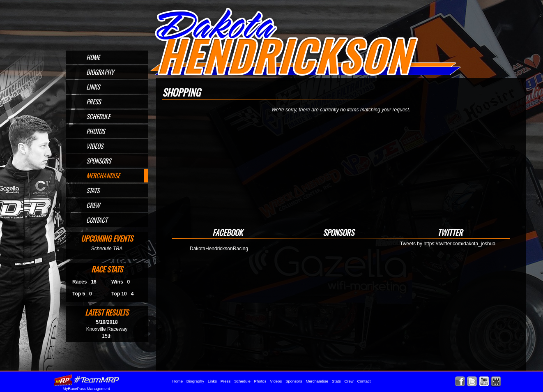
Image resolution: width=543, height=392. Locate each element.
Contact (97, 220)
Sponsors (99, 161)
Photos (95, 131)
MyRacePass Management (86, 389)
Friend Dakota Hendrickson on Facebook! (460, 382)
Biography (100, 72)
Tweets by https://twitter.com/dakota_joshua (448, 244)
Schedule (98, 116)
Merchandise (103, 175)
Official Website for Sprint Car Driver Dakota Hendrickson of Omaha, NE (305, 42)
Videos (95, 146)
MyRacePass (86, 380)
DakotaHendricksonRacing (219, 249)
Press (93, 101)
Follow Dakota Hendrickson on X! (472, 382)
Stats (93, 190)
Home (93, 57)
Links (93, 87)
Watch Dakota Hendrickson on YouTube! (484, 382)
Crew (93, 205)
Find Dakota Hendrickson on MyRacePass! (496, 382)
